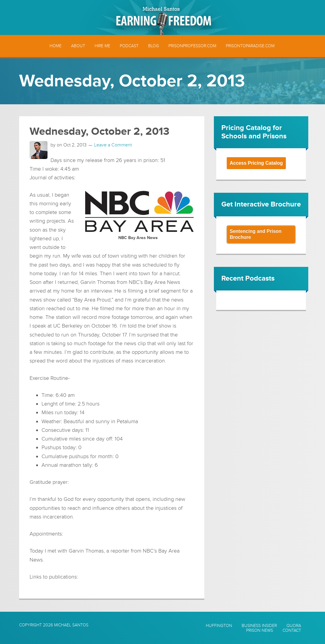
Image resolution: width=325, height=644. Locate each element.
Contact (292, 631)
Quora (294, 626)
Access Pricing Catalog (256, 163)
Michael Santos (71, 625)
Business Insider (259, 626)
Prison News (260, 631)
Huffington (219, 626)
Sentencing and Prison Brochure (256, 234)
